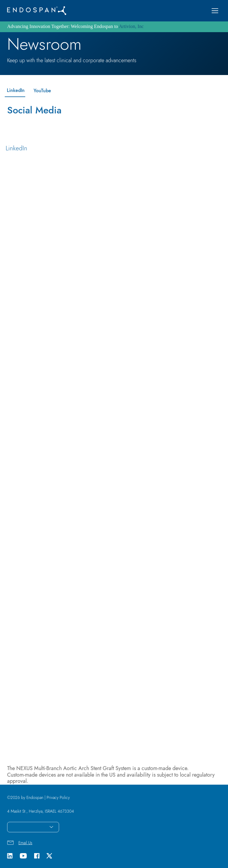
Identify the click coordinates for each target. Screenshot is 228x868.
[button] (215, 11)
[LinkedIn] (15, 91)
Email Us (25, 843)
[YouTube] (42, 91)
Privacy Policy (58, 797)
